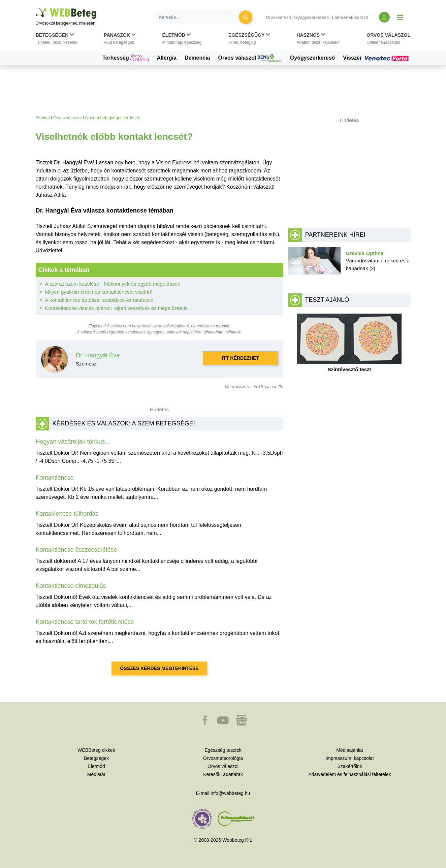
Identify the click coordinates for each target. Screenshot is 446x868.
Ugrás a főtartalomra (36, 8)
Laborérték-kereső (350, 17)
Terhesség (125, 58)
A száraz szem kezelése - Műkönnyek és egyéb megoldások (113, 284)
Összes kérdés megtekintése (159, 668)
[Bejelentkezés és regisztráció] (384, 17)
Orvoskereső (278, 17)
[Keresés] (200, 17)
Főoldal (43, 118)
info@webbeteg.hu (230, 793)
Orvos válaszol (250, 58)
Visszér (377, 58)
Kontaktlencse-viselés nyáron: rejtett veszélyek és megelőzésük (117, 308)
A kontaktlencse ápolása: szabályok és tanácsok (99, 300)
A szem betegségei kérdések (113, 118)
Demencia (197, 58)
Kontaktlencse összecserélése (76, 550)
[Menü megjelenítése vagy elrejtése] (400, 17)
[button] (56, 40)
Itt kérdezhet (241, 358)
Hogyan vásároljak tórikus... (73, 442)
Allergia (167, 58)
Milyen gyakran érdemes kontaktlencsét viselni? (99, 292)
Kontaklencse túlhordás (67, 514)
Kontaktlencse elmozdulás (71, 586)
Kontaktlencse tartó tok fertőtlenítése (85, 622)
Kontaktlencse (55, 478)
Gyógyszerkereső (311, 17)
